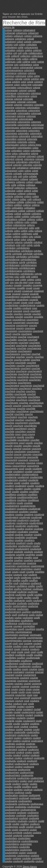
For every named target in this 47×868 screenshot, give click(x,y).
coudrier (19, 540)
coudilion (34, 491)
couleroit (23, 749)
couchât (9, 428)
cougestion (29, 626)
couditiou (22, 500)
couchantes (34, 345)
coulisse (9, 807)
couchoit (10, 420)
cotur (23, 239)
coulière (33, 821)
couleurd (28, 758)
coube (38, 302)
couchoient (11, 417)
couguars (37, 641)
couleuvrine (24, 769)
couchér (31, 431)
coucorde (37, 454)
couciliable (11, 440)
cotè (28, 277)
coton (17, 85)
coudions (22, 494)
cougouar (24, 635)
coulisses (10, 815)
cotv (18, 245)
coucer (9, 322)
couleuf (17, 755)
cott (20, 176)
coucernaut (32, 322)
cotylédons (29, 271)
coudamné (23, 477)
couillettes (11, 658)
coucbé (19, 317)
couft (14, 615)
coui (21, 643)
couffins (33, 580)
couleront (10, 752)
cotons (23, 145)
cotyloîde (28, 254)
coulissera (33, 812)
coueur (9, 575)
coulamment (28, 712)
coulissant (35, 798)
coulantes (10, 718)
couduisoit (36, 549)
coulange (10, 715)
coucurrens (33, 466)
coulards (10, 721)
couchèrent (21, 428)
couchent (26, 368)
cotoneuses (24, 93)
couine (19, 675)
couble (9, 308)
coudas (9, 483)
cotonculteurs (25, 87)
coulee (19, 729)
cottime (27, 205)
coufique (27, 589)
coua (31, 282)
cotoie (30, 82)
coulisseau (21, 807)
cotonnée (32, 139)
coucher (36, 368)
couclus (9, 451)
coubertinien (12, 305)
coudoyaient (12, 517)
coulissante (11, 801)
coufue (39, 615)
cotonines (20, 108)
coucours (34, 460)
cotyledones (23, 248)
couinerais (11, 681)
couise (36, 689)
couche (9, 360)
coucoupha (20, 457)
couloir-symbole (14, 832)
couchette (22, 397)
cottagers (10, 182)
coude (17, 483)
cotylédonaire (12, 265)
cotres (28, 171)
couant (18, 291)
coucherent (36, 377)
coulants (21, 718)
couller (16, 824)
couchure (18, 426)
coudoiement (12, 506)
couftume (23, 615)
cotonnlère (11, 139)
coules (28, 752)
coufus (18, 618)
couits (22, 692)
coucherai (21, 371)
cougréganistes (13, 641)
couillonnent (12, 663)
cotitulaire (32, 44)
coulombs (24, 847)
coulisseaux (34, 807)
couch (8, 334)
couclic (29, 443)
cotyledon (10, 248)
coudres (9, 537)
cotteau (21, 185)
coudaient (19, 471)
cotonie (9, 105)
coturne (31, 239)
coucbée (28, 317)
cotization (10, 50)
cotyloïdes (21, 257)
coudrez (9, 540)
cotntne (35, 79)
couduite (18, 552)
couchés (10, 434)
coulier (25, 784)
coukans (35, 701)
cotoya (34, 153)
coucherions (24, 383)
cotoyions (29, 159)
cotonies (39, 105)
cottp (31, 228)
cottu (31, 231)
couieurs (35, 649)
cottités (25, 216)
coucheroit (38, 385)
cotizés (20, 50)
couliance (39, 781)
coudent (9, 486)
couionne (37, 683)
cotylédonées (12, 274)
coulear (24, 726)
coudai (9, 471)
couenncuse (19, 563)
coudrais (34, 532)
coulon (22, 853)
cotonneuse (37, 125)
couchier (27, 406)
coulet (36, 752)
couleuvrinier (27, 772)
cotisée (28, 42)
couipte (16, 686)
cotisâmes (20, 39)
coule (17, 726)
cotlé (19, 62)
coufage (33, 575)
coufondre (11, 603)
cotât (22, 277)
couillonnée (11, 666)
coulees (28, 729)
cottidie (20, 202)
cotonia (9, 99)
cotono (32, 142)
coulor (8, 858)
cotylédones (12, 268)
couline (9, 790)
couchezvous (36, 403)
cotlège (33, 59)
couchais (23, 340)
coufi (16, 583)
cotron (8, 176)
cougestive (11, 629)
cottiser (40, 211)
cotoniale (28, 99)
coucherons (11, 388)
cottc (8, 185)
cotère (35, 277)
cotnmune (21, 76)
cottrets (9, 231)
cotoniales (11, 102)
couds (30, 543)
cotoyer (19, 159)
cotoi (23, 82)
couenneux (27, 569)
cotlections (37, 56)
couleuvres (11, 769)
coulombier (26, 844)
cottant (30, 182)
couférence (11, 623)
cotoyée (17, 165)
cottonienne (20, 225)
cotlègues (10, 62)
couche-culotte (22, 360)
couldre (25, 724)
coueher (18, 560)
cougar (9, 626)
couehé (38, 560)
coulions (38, 790)
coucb (26, 311)
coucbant (35, 311)
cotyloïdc (38, 254)
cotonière (10, 110)
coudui (36, 546)
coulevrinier (37, 778)
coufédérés (27, 620)
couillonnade (33, 658)
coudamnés (11, 480)
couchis (21, 408)
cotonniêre (37, 136)
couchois (33, 417)
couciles (29, 437)
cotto (27, 222)
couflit (36, 598)
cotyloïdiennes (28, 259)
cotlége (26, 62)
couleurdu (10, 761)
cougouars (35, 635)
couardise (10, 300)
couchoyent (21, 423)
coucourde (32, 457)
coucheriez (11, 383)
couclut (9, 454)
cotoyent (10, 159)
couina (9, 672)
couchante (22, 345)
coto (42, 79)
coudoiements (28, 506)
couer (8, 572)
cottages (21, 182)
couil (33, 652)
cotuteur (38, 242)
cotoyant (31, 156)
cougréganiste (35, 638)
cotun (17, 239)
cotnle (8, 67)
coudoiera (22, 509)
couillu (9, 669)
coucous (31, 463)
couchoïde (34, 423)
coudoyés (10, 529)
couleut (19, 767)
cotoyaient (11, 156)
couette (30, 572)
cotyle (37, 245)
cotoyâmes (22, 162)
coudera (40, 486)
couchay (21, 357)
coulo (8, 830)
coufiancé (36, 583)
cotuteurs (10, 245)
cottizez (31, 219)
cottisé (18, 214)
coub (31, 302)
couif (8, 652)
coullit (22, 827)
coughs (40, 629)
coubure (27, 308)
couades (27, 285)
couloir (33, 830)
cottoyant (23, 228)
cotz (17, 277)
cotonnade (11, 113)
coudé (39, 555)
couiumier (21, 695)
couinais (30, 672)
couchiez (37, 406)
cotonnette (11, 125)
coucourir (23, 460)
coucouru (20, 463)
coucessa (30, 328)
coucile (20, 437)
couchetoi (10, 397)
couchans (34, 342)
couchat (36, 354)
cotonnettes (24, 125)
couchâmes (30, 426)
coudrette (20, 537)
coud (21, 469)
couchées (20, 431)
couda (28, 469)
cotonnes (36, 122)
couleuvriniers (13, 775)
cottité (17, 216)
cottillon (18, 205)
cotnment (29, 70)
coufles (28, 598)
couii (14, 652)
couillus (17, 669)
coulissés (22, 821)
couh (15, 643)
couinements (12, 678)
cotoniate (31, 102)
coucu (8, 466)
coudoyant (11, 520)
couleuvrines (12, 772)
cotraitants (35, 168)
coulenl (9, 738)
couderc (9, 489)
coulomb (18, 835)
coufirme (22, 592)
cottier (40, 202)
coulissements (28, 810)
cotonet (32, 90)
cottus (8, 234)
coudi (8, 491)
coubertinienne (27, 305)
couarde (34, 294)
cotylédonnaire (27, 268)
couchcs (39, 357)
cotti (29, 199)
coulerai (26, 741)
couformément (13, 612)
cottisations (11, 211)
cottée (8, 236)
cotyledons (27, 251)
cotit (16, 44)
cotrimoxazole (30, 173)
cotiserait (10, 33)
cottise (22, 211)
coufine (9, 589)
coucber (37, 314)
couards (34, 300)
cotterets (31, 193)
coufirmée (21, 595)
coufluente (19, 600)
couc (35, 308)
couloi (15, 830)
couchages (11, 337)
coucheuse (34, 400)
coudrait (9, 534)
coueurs (18, 575)
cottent (27, 191)
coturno (19, 242)
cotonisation (33, 108)
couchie (17, 406)
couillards (20, 655)
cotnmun (10, 76)
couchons (30, 420)
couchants (11, 348)
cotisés (9, 44)
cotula (37, 236)
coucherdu (23, 377)
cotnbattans (26, 65)
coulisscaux (37, 804)
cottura (38, 231)
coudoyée (21, 526)
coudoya (29, 514)
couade (18, 285)
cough (21, 629)
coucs (39, 463)
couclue (26, 449)
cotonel (23, 90)
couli (30, 781)
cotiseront (33, 33)
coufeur (36, 577)
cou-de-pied (21, 282)
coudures (10, 555)
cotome (9, 85)
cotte (14, 185)
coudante (33, 480)
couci (18, 434)
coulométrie (11, 853)
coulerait (20, 744)
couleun (9, 758)
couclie (9, 446)
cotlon (25, 59)
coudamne (11, 477)
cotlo (19, 59)
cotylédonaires (29, 265)
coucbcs (18, 314)
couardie (36, 297)
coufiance (25, 583)
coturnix (9, 242)
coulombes (11, 838)
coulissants (11, 804)
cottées (16, 236)
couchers (37, 388)
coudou (19, 514)
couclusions (33, 451)
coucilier (35, 440)
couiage (28, 643)
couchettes (34, 397)
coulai (19, 709)
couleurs (34, 764)
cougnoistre (11, 635)
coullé (38, 827)
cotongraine (23, 96)
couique (25, 686)
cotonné (22, 139)
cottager (33, 179)
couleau (33, 726)
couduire (10, 549)
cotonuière (11, 148)
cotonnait (36, 113)
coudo (20, 503)
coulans (20, 715)
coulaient (28, 709)
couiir (27, 652)
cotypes (9, 277)
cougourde (11, 638)
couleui (26, 755)
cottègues (27, 234)
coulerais (10, 744)
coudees (35, 483)
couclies (27, 446)
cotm (34, 62)
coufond (38, 600)
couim (25, 669)
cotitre (22, 44)
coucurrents (12, 469)
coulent (37, 738)
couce (8, 320)
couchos (10, 423)
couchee (31, 363)
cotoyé (9, 165)
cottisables (17, 208)
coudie (15, 491)
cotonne (21, 116)
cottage (24, 179)
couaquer (39, 291)
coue (35, 557)
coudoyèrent (36, 523)
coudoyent (23, 520)
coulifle (17, 787)
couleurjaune (22, 764)
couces (20, 328)
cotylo (8, 254)
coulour (40, 861)
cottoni (9, 225)
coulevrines (23, 778)
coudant (23, 480)
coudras (19, 534)
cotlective (10, 59)
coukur (9, 704)
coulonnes (11, 855)
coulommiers (12, 850)
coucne (18, 454)
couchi (9, 406)
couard (25, 294)
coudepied (20, 486)
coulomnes (26, 850)
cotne (36, 65)
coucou (9, 457)
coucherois (26, 385)
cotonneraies (26, 119)
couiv (29, 695)
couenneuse (37, 566)
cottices (37, 199)
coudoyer (35, 520)
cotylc (30, 245)
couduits (28, 552)
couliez (9, 787)
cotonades (11, 87)
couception (32, 320)
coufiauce (10, 586)
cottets (15, 199)
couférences (25, 623)
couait (29, 288)
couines (9, 683)
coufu (32, 615)
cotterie (9, 196)
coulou (9, 861)
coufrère (26, 612)
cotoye (40, 156)
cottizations (11, 219)
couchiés (19, 414)
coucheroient (12, 385)
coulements (24, 735)
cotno (30, 76)
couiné (27, 683)
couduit (9, 552)
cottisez (9, 214)
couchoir (22, 417)
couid (32, 646)
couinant (10, 675)
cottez (23, 199)
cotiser (9, 30)
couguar (27, 641)
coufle (20, 598)
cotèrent (9, 279)
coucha (16, 334)
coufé (37, 618)
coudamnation (13, 474)
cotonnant (10, 116)
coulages (10, 709)
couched (10, 363)
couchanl (23, 342)
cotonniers (34, 130)
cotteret (22, 193)
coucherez (11, 380)
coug (35, 623)
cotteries (19, 196)
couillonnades (13, 661)
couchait (33, 340)
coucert (33, 325)
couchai (22, 337)
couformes (23, 609)
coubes (40, 305)
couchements (12, 368)
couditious (33, 500)
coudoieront (12, 512)
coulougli (18, 861)
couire (14, 689)
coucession (11, 331)
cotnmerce (11, 73)
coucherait (23, 374)
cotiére (9, 53)
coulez (23, 781)
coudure (38, 552)
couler (8, 741)
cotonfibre (10, 96)
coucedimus (19, 320)
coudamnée (36, 477)
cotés (38, 279)
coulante (39, 715)
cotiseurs (18, 36)
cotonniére (24, 136)
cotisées (37, 42)
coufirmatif (11, 592)
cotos (8, 153)
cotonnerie (11, 122)
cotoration (17, 151)
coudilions (11, 494)
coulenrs (27, 738)
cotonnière (36, 133)
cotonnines (11, 133)
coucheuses (12, 403)
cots (15, 176)
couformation (20, 606)
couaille (21, 288)
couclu (9, 449)
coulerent (10, 747)
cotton (34, 222)
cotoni (34, 96)
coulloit (30, 827)
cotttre (24, 231)
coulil (34, 787)
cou (12, 282)
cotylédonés (27, 274)
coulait (17, 712)
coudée (9, 557)
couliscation (12, 795)
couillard (10, 655)
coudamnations (30, 474)
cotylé (22, 262)
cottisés (9, 216)
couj (35, 695)
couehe (9, 560)
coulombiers (12, 847)
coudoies (24, 512)
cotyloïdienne (12, 259)
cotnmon (22, 73)
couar (8, 294)
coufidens (22, 586)
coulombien (24, 838)
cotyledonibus (13, 251)
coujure (19, 701)
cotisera (17, 30)
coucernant (19, 322)
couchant (10, 345)
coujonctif (36, 698)
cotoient (39, 82)
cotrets (9, 173)
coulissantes (25, 801)
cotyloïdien (34, 257)
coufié (30, 595)
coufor (8, 606)
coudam (38, 471)
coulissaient (12, 798)
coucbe (27, 314)
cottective (10, 191)
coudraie (38, 529)
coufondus (33, 603)
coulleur (25, 824)
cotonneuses (12, 128)
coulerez (21, 747)
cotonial (18, 99)
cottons (31, 225)
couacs (9, 285)
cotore (26, 151)
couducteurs (25, 546)
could (39, 721)
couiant (37, 643)
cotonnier (10, 130)
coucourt (10, 463)
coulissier (21, 815)
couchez (24, 403)
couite (14, 692)
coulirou (9, 792)
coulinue (28, 790)
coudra (20, 529)
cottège (16, 234)
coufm (29, 600)
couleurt (9, 767)
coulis (28, 792)
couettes (40, 572)
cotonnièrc (23, 133)
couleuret (32, 761)
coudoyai (39, 514)
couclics (38, 443)
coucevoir (38, 331)
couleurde (39, 758)
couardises (23, 300)
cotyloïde (10, 257)
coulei (36, 729)
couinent (25, 678)
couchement (32, 365)
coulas (19, 721)
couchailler (11, 340)
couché (31, 428)
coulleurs (35, 824)
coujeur (9, 698)
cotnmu (32, 73)
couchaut (10, 357)
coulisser (22, 812)
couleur (19, 758)
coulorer (17, 858)
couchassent (25, 351)
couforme (33, 606)
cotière (28, 50)
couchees (10, 365)
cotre (21, 171)
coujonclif (25, 698)
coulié (41, 821)
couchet (31, 394)
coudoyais (25, 517)
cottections (32, 188)
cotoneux (36, 93)
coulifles (26, 787)
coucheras (36, 374)
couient (9, 649)
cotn (16, 65)
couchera (10, 371)
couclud (17, 449)
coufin (39, 586)
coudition (32, 494)
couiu (29, 692)
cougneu (10, 632)
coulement (11, 735)
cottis (8, 208)
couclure (36, 449)
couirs (22, 689)
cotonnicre (38, 128)
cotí (7, 282)
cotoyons (10, 162)
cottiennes (31, 202)
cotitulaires (11, 47)
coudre (37, 534)
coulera (17, 741)
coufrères (37, 612)
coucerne (10, 325)
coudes (28, 489)
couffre (9, 583)
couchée (10, 431)
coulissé (23, 818)
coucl (22, 443)
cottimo (36, 205)
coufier (31, 586)
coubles (17, 308)
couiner (34, 678)
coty (23, 245)
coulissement (12, 810)
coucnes (27, 454)
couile (40, 652)
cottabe (33, 176)
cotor (8, 151)
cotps (8, 168)
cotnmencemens (14, 70)
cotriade (18, 173)
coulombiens (12, 844)
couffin (25, 580)
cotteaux (31, 185)
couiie (20, 652)
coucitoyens (12, 443)
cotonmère (34, 110)
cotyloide (17, 254)
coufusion (28, 618)
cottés (24, 236)
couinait (39, 672)
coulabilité (11, 706)
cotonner (31, 116)
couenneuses (12, 569)
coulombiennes (30, 841)
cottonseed (11, 228)
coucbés (38, 317)
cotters (28, 196)
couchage (26, 334)
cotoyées (27, 165)
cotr (14, 168)
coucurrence (19, 466)
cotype (38, 274)
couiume (10, 695)
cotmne (9, 65)
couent (37, 569)
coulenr (18, 738)
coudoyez (10, 523)
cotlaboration (35, 53)
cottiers (9, 205)
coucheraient (35, 371)
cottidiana (10, 202)
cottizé (40, 219)
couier (17, 649)
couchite (31, 408)
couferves (26, 577)
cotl (20, 53)
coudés (28, 557)
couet (22, 572)
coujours (10, 701)
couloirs (37, 832)
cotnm (16, 67)
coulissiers (33, 815)
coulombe (28, 835)
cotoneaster (12, 90)
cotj (15, 53)
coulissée (34, 818)
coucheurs (22, 400)
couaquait (27, 291)
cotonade (37, 85)
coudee (25, 483)
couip (8, 686)
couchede (21, 363)
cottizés (9, 222)
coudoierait (34, 509)
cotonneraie (12, 119)
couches (21, 391)
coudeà (36, 489)
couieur (25, 649)
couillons (36, 666)
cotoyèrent (34, 162)
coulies (33, 784)
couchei (21, 365)
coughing (30, 629)
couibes (17, 646)
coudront (21, 543)
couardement (12, 297)
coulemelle (20, 732)
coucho (29, 414)
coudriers (29, 540)
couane (9, 291)
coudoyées (33, 526)
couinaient (19, 672)
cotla (25, 53)
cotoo (35, 148)
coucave (18, 311)
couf (25, 575)
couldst (9, 726)
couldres (35, 724)
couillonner (25, 663)
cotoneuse (11, 93)
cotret (35, 171)
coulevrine (11, 778)
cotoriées (36, 151)
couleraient (37, 741)
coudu (37, 543)
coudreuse (31, 537)
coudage (37, 469)
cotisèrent (10, 42)
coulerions (32, 747)
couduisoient (22, 549)
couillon (21, 658)
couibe (9, 646)
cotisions (37, 36)
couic (25, 646)
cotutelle (28, 242)
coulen (34, 735)
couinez (19, 683)
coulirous (19, 792)
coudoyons (22, 523)
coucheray (11, 377)
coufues (9, 618)
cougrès (22, 638)
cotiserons (21, 33)
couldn (17, 724)
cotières (37, 50)
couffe (8, 580)
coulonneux (23, 855)
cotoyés (37, 165)
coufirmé (10, 595)
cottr (37, 228)
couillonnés (25, 666)
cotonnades (24, 113)
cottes (35, 196)
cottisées (36, 214)
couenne (31, 563)
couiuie (36, 692)
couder (31, 486)
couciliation (23, 440)
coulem (9, 732)
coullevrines (12, 827)
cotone (36, 87)
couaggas (10, 288)
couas (24, 302)
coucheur (10, 400)
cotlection (25, 56)
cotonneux (26, 128)
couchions (11, 408)
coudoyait (36, 517)
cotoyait (21, 156)
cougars (18, 626)
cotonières (22, 110)
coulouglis (29, 861)
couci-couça (28, 434)
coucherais (11, 374)
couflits (9, 600)
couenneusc (23, 566)
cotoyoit (39, 159)
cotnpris (9, 79)
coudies (24, 491)
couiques (35, 686)
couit (8, 692)
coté (17, 279)
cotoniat (21, 102)
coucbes (10, 317)
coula (31, 704)
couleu (9, 755)
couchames (11, 342)
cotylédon (31, 262)
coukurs (18, 704)
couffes (16, 580)
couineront (34, 681)
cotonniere (22, 130)
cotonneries (24, 122)
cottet (8, 199)
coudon (34, 512)
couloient (24, 830)
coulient (17, 784)
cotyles (37, 251)
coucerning (22, 325)
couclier (18, 446)
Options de (9, 27)
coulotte (27, 858)
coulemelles (33, 732)
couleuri (9, 764)
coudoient (10, 509)
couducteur (11, 546)
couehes (28, 560)
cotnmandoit (27, 67)
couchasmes (34, 348)
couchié (9, 414)
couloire (28, 832)
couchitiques (36, 411)
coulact (21, 706)
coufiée (38, 595)
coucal (9, 311)
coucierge (10, 437)
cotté (35, 234)
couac (38, 282)
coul (25, 704)
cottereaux (11, 193)
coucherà (10, 391)
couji (16, 698)
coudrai (29, 529)
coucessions (25, 331)
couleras (31, 744)
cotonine (10, 108)
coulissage (34, 795)
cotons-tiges (34, 145)
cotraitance (23, 168)
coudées (19, 557)
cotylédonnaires (14, 271)
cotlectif (15, 56)
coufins (18, 589)
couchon (20, 420)
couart (17, 302)
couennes (10, 566)
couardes (25, 297)
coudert (19, 489)
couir (8, 689)
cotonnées (11, 142)
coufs (8, 615)
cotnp (37, 76)
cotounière (24, 153)
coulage (30, 706)
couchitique (23, 411)
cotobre (16, 82)
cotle (8, 56)
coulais (9, 712)
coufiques (38, 589)
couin (41, 669)
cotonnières (11, 136)
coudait (29, 471)
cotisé (20, 42)
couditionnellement (27, 497)
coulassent (29, 721)
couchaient (33, 337)
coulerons (33, 749)
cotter (35, 191)
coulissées (11, 821)
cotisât (30, 39)
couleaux (10, 729)
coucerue (10, 328)
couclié (36, 446)
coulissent (11, 812)
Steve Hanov (30, 867)
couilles (38, 655)
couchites (10, 411)
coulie (8, 784)
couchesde (20, 394)
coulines (18, 790)
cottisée (26, 214)
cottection (20, 188)
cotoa (8, 82)
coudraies (23, 532)
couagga (37, 285)
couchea (35, 360)
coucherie (23, 380)
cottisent (31, 211)
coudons (10, 514)
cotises (9, 36)
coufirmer (33, 592)
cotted (20, 191)
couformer (11, 609)
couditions (11, 500)
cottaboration (12, 179)
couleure (21, 761)
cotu (31, 236)
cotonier (18, 105)
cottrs (17, 231)
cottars (38, 182)
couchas (22, 348)
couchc (30, 357)
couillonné (37, 663)
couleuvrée (27, 775)
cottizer (22, 219)
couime (33, 669)
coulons (35, 855)
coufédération (13, 620)
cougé (8, 643)
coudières (10, 503)
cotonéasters (24, 148)
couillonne (27, 661)
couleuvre (29, 767)
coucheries (35, 380)
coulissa (23, 795)
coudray (28, 534)
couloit (9, 835)
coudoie (28, 503)
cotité (21, 47)
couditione (11, 497)
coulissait (24, 798)
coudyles (30, 555)
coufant (9, 577)
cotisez (28, 36)
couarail (16, 294)
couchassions (13, 354)
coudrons (10, 543)
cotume (9, 239)
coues (15, 572)
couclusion (20, 451)
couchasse (11, 351)
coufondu (22, 603)
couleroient (11, 749)
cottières (19, 222)
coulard (30, 718)
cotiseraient (29, 30)
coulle (8, 824)
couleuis (35, 755)
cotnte (27, 79)
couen (8, 563)
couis (29, 689)
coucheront (25, 388)
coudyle (20, 555)
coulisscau (24, 804)
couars (9, 302)
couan (36, 288)
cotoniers (28, 105)
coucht (9, 426)
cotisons (10, 39)
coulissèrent (12, 818)
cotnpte (19, 79)
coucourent (11, 460)
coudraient (11, 532)
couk (27, 701)
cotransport (11, 171)
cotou (15, 153)
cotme (41, 62)
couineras (23, 681)
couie (39, 646)
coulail (37, 709)
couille (30, 655)
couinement (30, 675)
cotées (31, 279)
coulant (29, 715)
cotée (23, 279)
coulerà (20, 752)
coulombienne (13, 841)
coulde (9, 724)
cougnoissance (23, 632)
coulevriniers (12, 781)
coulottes (37, 858)
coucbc (9, 314)
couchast (26, 354)
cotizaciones (31, 47)
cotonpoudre (12, 145)
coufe (17, 577)
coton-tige (26, 85)
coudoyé (10, 526)
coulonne (32, 853)
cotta (25, 176)
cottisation (30, 208)
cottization (36, 216)
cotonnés (22, 142)
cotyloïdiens (12, 262)
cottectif (9, 188)
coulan (39, 712)
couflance (10, 598)
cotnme (38, 67)
